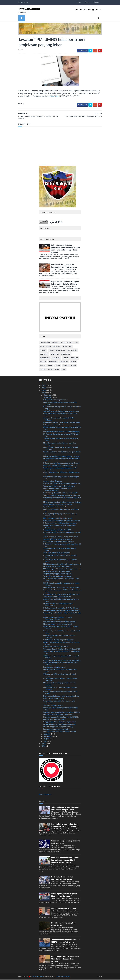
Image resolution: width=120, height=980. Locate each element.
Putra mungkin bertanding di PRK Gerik (58, 715)
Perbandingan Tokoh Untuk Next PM (57, 530)
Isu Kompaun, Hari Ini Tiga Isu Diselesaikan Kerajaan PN (64, 895)
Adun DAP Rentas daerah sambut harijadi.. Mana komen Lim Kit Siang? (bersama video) (65, 860)
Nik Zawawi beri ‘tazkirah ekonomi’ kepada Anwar (62, 878)
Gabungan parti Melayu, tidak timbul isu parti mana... (60, 675)
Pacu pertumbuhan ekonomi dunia (56, 729)
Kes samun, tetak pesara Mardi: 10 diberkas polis (61, 595)
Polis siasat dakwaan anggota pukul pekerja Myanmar (59, 637)
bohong (56, 343)
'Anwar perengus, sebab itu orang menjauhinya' (61, 537)
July (45, 741)
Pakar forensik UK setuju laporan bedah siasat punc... (60, 415)
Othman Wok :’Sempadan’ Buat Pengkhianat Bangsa (60, 527)
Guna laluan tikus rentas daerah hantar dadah (60, 466)
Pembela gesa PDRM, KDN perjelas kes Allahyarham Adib (58, 490)
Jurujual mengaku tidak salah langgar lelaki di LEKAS (60, 550)
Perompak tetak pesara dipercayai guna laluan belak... (60, 671)
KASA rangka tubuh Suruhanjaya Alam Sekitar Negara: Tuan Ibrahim (65, 959)
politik (43, 366)
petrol (73, 362)
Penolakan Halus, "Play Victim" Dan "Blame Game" (61, 588)
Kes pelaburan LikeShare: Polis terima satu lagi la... (62, 661)
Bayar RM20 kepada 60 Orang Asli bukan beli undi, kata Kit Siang (65, 283)
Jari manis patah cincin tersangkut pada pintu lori (61, 411)
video (50, 370)
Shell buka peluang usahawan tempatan (58, 505)
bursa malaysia (67, 343)
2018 (44, 746)
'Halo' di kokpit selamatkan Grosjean (57, 553)
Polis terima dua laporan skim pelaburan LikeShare (62, 456)
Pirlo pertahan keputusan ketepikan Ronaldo (60, 732)
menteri (66, 358)
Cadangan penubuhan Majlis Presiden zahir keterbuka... (59, 702)
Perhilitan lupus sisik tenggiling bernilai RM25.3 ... (61, 717)
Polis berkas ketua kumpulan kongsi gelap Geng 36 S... (62, 545)
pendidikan (53, 362)
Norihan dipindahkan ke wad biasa (56, 647)
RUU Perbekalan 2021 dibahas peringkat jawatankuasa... (58, 605)
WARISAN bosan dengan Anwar (55, 400)
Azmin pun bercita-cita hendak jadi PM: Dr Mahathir (59, 419)
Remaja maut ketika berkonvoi (54, 667)
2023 (44, 386)
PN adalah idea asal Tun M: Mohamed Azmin (59, 725)
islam (65, 347)
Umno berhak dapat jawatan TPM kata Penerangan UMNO (57, 619)
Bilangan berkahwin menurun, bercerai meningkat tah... (61, 460)
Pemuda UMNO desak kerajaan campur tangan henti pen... (60, 449)
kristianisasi (66, 354)
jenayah (43, 351)
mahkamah (56, 358)
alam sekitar (45, 343)
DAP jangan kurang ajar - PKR (64, 909)
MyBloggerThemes (60, 977)
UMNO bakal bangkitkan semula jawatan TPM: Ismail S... (60, 664)
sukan (73, 366)
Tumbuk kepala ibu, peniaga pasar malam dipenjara (62, 496)
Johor (51, 351)
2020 (44, 393)
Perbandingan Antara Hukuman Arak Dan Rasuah (61, 611)
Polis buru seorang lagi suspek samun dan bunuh (61, 463)
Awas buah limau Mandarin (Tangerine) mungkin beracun (64, 266)
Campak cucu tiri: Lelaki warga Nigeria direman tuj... (62, 484)
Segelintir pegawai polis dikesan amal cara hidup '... (62, 713)
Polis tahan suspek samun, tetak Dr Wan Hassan (61, 608)
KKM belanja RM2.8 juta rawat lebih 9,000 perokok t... (62, 534)
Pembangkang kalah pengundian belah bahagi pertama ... (60, 515)
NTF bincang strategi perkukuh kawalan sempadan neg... (62, 408)
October (47, 734)
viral (57, 370)
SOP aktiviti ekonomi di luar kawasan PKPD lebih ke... (61, 435)
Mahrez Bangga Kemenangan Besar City (58, 727)
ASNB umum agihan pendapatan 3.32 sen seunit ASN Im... (61, 657)
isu (70, 347)
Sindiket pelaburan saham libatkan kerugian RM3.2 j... (62, 453)
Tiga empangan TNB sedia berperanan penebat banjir (61, 440)
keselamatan (72, 351)
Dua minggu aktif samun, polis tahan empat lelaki (61, 696)
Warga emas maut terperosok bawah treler (59, 486)
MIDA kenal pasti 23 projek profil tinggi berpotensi (62, 564)
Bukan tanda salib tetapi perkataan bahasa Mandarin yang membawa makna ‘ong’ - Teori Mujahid (65, 249)
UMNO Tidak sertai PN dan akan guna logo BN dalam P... (60, 628)
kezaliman (44, 354)
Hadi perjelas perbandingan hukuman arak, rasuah (61, 521)
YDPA (64, 370)
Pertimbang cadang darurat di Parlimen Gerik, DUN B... (62, 499)
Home (82, 2)
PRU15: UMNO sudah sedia (54, 699)
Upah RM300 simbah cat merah (55, 507)
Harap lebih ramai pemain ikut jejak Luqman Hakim (61, 423)
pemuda (43, 362)
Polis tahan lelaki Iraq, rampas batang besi (59, 640)
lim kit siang (45, 358)
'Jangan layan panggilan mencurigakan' (57, 574)
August (47, 739)
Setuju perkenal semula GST (54, 425)
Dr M (42, 347)
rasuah (57, 366)
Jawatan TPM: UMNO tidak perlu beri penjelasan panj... (61, 653)
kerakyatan (61, 351)
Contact (100, 2)
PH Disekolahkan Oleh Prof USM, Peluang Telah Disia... (61, 580)
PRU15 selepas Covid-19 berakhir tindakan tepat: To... (62, 474)
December (48, 395)
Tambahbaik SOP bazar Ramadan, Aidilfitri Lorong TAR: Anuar (66, 941)
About (90, 2)
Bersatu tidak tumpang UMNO (55, 720)
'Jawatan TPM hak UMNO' (53, 706)
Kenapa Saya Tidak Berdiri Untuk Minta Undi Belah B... (62, 614)
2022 (44, 388)
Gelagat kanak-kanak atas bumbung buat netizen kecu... (61, 643)
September (48, 737)
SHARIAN (45, 97)
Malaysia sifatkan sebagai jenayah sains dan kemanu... (59, 684)
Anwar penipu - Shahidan (52, 481)
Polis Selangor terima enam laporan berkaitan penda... (60, 404)
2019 (44, 744)
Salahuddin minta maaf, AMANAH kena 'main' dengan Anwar (65, 809)
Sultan (43, 370)
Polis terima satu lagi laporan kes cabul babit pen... (62, 432)
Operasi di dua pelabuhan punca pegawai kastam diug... (61, 600)
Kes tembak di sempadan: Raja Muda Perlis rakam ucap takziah (65, 826)
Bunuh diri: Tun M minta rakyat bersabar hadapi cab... (61, 709)
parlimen (74, 358)
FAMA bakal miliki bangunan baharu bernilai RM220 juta (62, 429)
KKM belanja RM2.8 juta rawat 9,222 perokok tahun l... (60, 557)
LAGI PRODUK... (45, 795)
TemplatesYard (35, 977)
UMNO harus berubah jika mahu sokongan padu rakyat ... (61, 584)
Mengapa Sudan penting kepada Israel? (58, 624)
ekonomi (57, 347)
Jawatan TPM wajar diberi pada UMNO (58, 539)
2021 (44, 391)
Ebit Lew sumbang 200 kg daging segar (58, 518)
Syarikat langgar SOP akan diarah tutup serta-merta (60, 693)
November (48, 398)
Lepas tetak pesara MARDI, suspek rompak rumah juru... (62, 632)
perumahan (64, 362)
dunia (49, 347)
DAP (77, 343)
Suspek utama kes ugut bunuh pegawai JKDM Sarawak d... (60, 469)
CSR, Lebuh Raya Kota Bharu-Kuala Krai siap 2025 (62, 649)
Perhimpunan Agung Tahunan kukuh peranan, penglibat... (60, 689)
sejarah (66, 366)
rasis (50, 366)
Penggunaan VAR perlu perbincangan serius (60, 722)
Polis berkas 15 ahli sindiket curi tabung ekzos (60, 523)
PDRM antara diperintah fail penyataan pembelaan (62, 502)
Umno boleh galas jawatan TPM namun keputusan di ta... (62, 591)
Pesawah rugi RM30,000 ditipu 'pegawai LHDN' (61, 493)
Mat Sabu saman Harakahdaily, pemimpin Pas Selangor (60, 444)
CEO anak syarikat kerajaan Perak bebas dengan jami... (61, 478)
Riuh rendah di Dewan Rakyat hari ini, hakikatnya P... (61, 511)
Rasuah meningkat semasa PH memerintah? (59, 622)
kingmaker (55, 354)
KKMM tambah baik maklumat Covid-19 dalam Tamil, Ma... (60, 680)
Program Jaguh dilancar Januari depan (57, 567)
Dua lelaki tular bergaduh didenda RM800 (58, 542)
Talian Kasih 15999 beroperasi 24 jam (57, 597)
